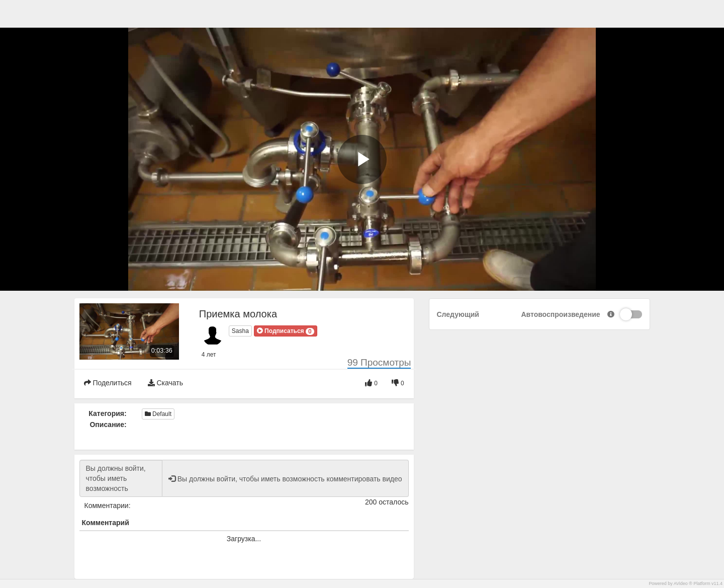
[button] (286, 331)
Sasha (240, 331)
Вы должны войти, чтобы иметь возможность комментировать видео (121, 478)
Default (158, 414)
